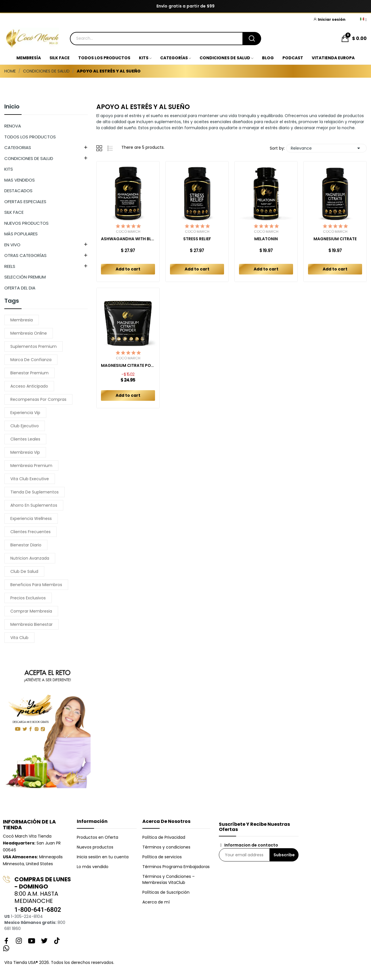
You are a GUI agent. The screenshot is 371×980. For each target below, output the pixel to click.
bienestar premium (29, 373)
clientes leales (25, 439)
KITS (9, 169)
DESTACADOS (18, 191)
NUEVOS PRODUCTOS (26, 223)
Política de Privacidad (164, 837)
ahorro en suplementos (34, 505)
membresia (22, 320)
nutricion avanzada (30, 558)
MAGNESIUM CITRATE (335, 239)
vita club (19, 638)
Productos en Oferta (97, 837)
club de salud (24, 571)
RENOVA (13, 126)
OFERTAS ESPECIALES (25, 202)
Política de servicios (162, 857)
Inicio (12, 107)
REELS (10, 266)
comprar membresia (31, 611)
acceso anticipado (29, 386)
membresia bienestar (31, 624)
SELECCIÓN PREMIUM (25, 277)
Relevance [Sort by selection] (326, 148)
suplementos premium (34, 346)
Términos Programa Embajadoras (176, 867)
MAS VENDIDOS (20, 180)
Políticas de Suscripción (166, 892)
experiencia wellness (31, 518)
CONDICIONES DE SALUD (29, 158)
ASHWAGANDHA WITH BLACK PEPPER (128, 239)
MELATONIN (266, 239)
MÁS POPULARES (21, 234)
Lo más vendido (93, 867)
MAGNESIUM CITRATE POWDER (128, 366)
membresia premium (31, 466)
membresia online (29, 333)
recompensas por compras (38, 399)
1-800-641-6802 (38, 910)
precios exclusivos (28, 598)
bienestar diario (26, 545)
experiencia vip (25, 413)
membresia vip (25, 452)
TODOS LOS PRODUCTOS (30, 137)
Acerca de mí (156, 902)
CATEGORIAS (18, 147)
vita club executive (30, 479)
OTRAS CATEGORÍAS (25, 255)
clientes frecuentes (30, 532)
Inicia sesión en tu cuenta (103, 857)
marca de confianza (31, 360)
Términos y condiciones (166, 847)
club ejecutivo (25, 426)
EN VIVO (12, 245)
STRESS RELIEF (197, 239)
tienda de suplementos (35, 492)
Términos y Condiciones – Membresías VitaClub (169, 879)
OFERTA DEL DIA (20, 288)
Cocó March (128, 232)
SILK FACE (14, 212)
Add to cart (128, 269)
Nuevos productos (95, 847)
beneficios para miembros (36, 585)
